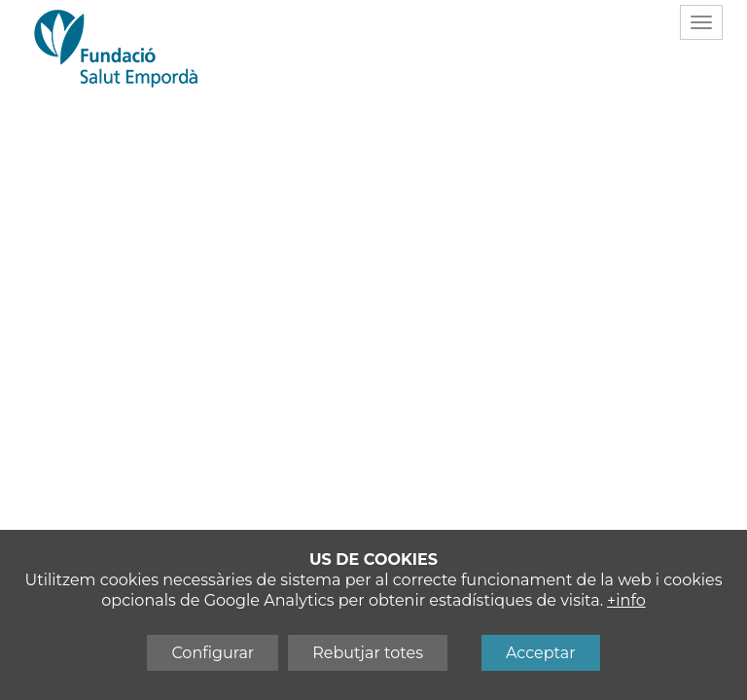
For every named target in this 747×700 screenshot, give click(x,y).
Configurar (213, 653)
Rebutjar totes (368, 653)
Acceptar (541, 653)
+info (626, 600)
